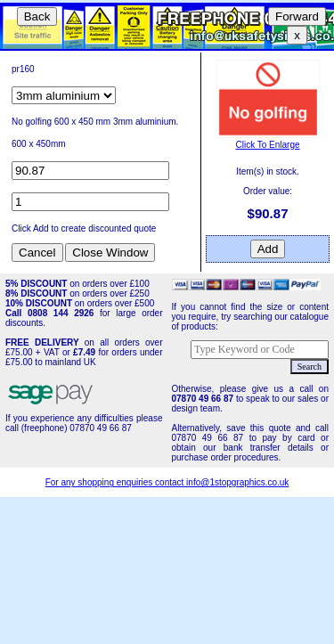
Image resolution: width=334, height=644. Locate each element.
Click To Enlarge (268, 140)
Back (37, 16)
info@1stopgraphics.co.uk (237, 482)
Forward (297, 16)
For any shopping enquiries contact (116, 482)
